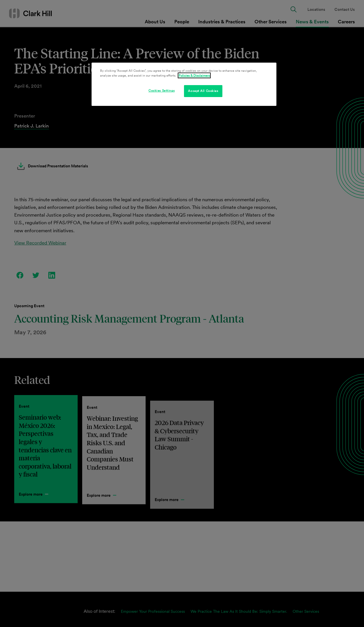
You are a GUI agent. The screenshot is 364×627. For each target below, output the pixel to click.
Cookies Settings (162, 91)
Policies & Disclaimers (194, 75)
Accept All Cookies (203, 91)
